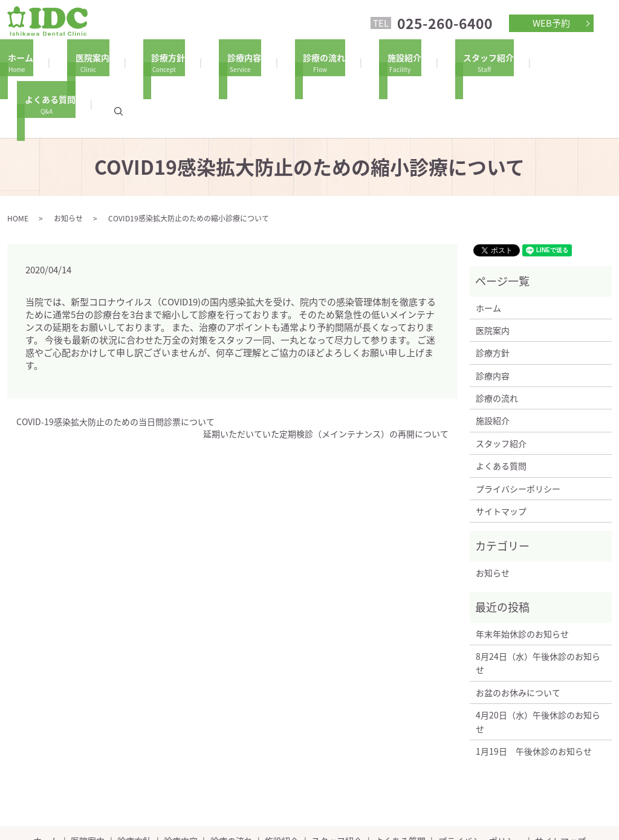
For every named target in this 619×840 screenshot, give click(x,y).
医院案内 (89, 62)
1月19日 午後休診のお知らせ (534, 694)
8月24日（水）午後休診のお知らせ (538, 606)
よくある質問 (529, 62)
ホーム (25, 62)
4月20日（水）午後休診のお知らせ (538, 665)
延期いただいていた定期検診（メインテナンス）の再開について (326, 377)
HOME (18, 161)
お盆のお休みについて (518, 636)
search (597, 62)
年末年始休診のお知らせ (522, 577)
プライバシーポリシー (518, 432)
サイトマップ (501, 454)
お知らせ (68, 161)
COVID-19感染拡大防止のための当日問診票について (115, 366)
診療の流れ (296, 62)
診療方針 (157, 62)
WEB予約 (551, 23)
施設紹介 (368, 62)
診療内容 (224, 62)
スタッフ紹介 (444, 62)
